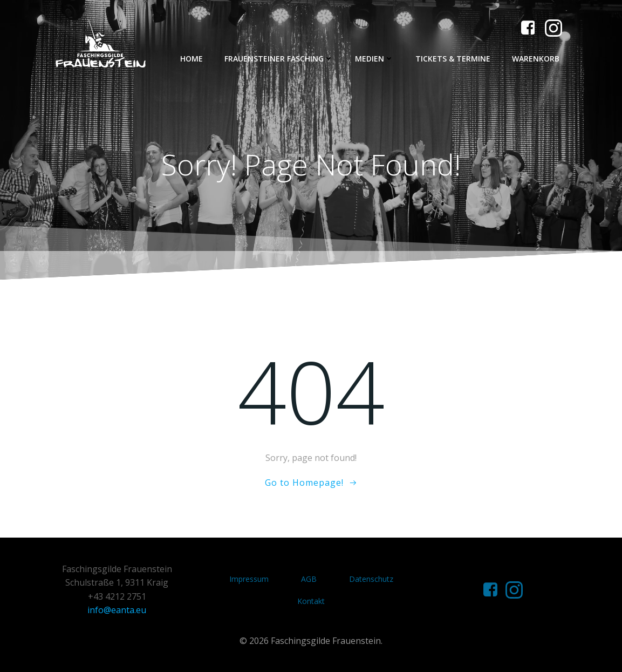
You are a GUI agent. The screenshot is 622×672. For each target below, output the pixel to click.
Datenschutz (371, 579)
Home (192, 59)
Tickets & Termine (453, 59)
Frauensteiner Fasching (279, 59)
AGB (309, 579)
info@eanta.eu (117, 610)
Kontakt (311, 601)
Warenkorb (536, 59)
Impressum (249, 579)
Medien (374, 59)
